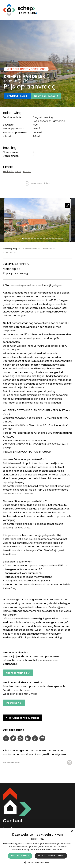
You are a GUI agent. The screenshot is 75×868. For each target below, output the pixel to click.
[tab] (13, 249)
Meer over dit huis (41, 183)
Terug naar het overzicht (22, 717)
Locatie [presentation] (47, 249)
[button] (38, 862)
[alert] (37, 848)
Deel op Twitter (13, 738)
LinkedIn (28, 738)
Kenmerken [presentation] (30, 249)
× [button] (72, 831)
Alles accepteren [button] (20, 856)
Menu (70, 10)
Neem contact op (46, 96)
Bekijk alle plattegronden (17, 171)
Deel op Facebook (6, 738)
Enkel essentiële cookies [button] (51, 856)
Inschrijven (14, 703)
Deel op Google (20, 738)
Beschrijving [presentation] (10, 249)
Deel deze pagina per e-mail (42, 738)
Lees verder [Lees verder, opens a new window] (57, 849)
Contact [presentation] (8, 253)
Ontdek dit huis (17, 96)
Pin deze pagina (35, 738)
